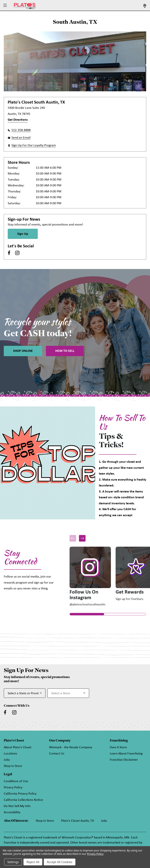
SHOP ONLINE (23, 351)
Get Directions (18, 120)
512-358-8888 (21, 130)
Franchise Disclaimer (124, 760)
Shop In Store (13, 766)
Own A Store (118, 747)
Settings (13, 862)
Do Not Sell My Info (17, 806)
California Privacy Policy (20, 794)
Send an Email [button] (21, 138)
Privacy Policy (13, 788)
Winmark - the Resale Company (71, 747)
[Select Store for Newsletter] (68, 693)
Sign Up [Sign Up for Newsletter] (23, 234)
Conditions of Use (16, 781)
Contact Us (57, 754)
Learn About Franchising (126, 754)
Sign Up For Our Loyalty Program (34, 145)
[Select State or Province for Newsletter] (25, 693)
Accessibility (12, 812)
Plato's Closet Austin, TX (77, 821)
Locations (10, 754)
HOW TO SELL (65, 351)
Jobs (7, 760)
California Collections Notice (23, 800)
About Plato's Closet (18, 747)
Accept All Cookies (60, 862)
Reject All (33, 862)
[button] (6, 6)
